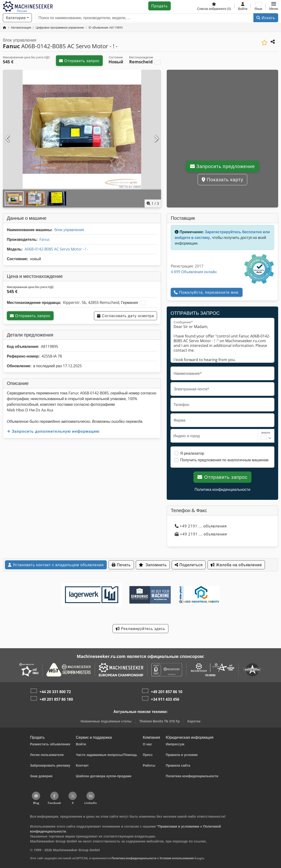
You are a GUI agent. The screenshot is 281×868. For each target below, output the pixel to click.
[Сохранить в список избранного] (264, 43)
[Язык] (258, 6)
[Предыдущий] (8, 139)
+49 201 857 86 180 (56, 699)
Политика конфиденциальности (222, 489)
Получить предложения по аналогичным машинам (224, 460)
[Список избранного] (214, 6)
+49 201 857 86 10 (167, 692)
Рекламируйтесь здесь (140, 629)
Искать (266, 18)
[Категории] (17, 18)
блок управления (69, 230)
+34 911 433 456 (165, 699)
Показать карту (222, 179)
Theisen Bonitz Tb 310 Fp (160, 721)
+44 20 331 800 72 (55, 692)
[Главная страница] (4, 28)
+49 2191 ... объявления (201, 526)
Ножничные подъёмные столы (106, 721)
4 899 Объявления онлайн (194, 272)
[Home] (21, 28)
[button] (274, 6)
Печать (121, 565)
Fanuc (45, 239)
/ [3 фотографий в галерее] (153, 203)
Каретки (194, 721)
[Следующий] (156, 139)
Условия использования (177, 858)
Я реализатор (192, 453)
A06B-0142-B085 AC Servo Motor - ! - (56, 249)
